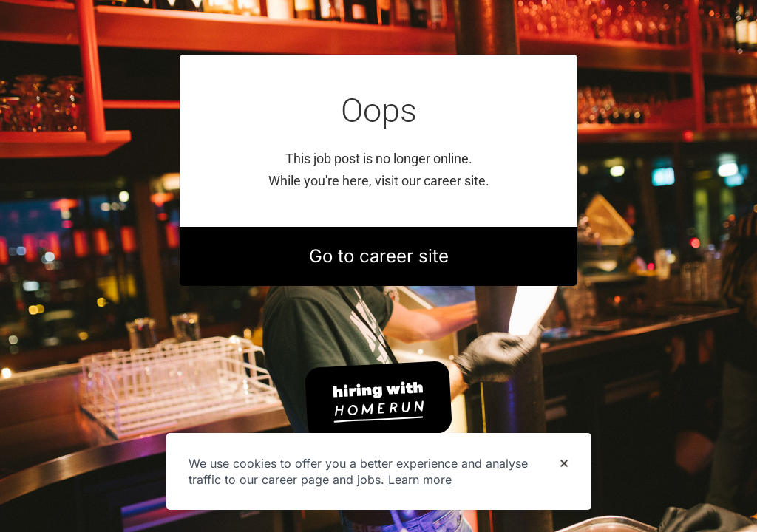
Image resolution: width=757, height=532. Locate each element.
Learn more (420, 480)
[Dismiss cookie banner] (564, 464)
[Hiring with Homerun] (378, 400)
